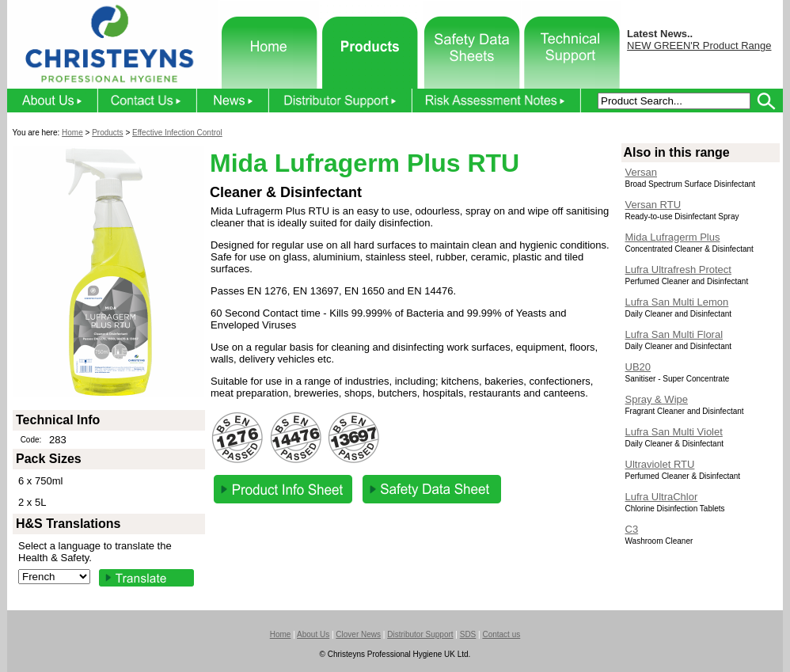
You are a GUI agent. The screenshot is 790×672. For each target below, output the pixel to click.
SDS (468, 634)
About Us (313, 634)
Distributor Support (420, 634)
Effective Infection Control (177, 133)
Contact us (501, 634)
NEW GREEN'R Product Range (699, 46)
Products (107, 133)
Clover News (358, 634)
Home (72, 133)
